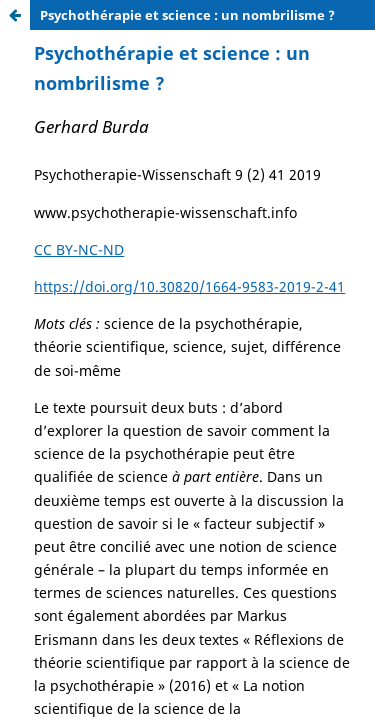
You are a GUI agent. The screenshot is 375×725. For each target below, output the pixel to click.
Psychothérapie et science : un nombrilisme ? (187, 15)
